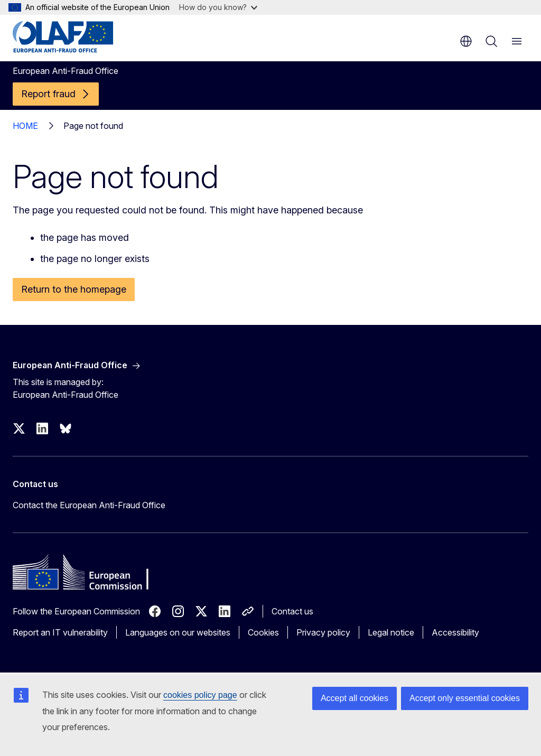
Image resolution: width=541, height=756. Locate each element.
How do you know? (218, 7)
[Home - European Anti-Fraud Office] (76, 37)
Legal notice (391, 632)
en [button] (466, 41)
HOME (25, 126)
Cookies (263, 632)
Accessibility (455, 632)
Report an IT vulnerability (60, 632)
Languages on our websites (178, 632)
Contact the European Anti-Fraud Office (89, 505)
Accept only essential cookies (465, 698)
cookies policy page (200, 695)
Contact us (292, 611)
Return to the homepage (74, 289)
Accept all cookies (355, 698)
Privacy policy (323, 632)
